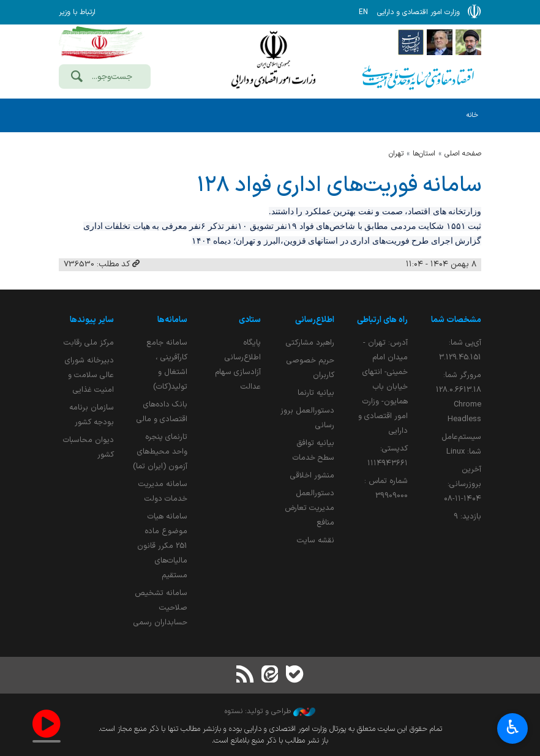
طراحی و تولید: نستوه (270, 711)
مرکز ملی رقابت (89, 342)
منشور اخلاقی (312, 475)
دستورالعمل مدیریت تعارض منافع (309, 508)
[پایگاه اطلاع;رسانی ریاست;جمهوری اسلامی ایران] (440, 42)
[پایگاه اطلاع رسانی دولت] (411, 42)
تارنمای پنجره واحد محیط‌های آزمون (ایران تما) (160, 451)
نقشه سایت (316, 540)
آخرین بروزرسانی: (463, 484)
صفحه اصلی (463, 154)
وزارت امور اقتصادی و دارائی (273, 60)
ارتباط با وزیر (77, 12)
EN (363, 12)
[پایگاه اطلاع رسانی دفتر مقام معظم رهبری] (468, 42)
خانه (472, 115)
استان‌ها (424, 154)
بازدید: (467, 516)
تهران (396, 154)
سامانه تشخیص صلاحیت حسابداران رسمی (160, 608)
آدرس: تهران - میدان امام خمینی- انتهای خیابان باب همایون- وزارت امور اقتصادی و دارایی (383, 387)
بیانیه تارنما (316, 393)
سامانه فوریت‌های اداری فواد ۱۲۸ (339, 186)
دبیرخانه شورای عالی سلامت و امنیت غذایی (89, 375)
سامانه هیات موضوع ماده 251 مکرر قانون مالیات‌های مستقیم (162, 546)
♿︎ (513, 729)
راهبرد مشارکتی (310, 342)
